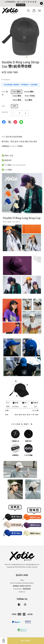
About (22, 580)
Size (3, 106)
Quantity (5, 112)
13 (31, 57)
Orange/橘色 (29, 92)
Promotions (6, 80)
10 (24, 57)
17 (41, 57)
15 (36, 57)
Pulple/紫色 (17, 96)
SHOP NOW (21, 5)
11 (27, 57)
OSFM (14, 106)
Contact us (22, 592)
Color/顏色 (5, 93)
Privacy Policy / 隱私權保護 (22, 589)
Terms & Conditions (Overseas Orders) (22, 583)
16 (38, 57)
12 (29, 57)
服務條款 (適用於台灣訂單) (22, 586)
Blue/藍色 (29, 100)
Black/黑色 (17, 92)
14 (34, 57)
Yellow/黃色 (17, 100)
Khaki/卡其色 (30, 96)
